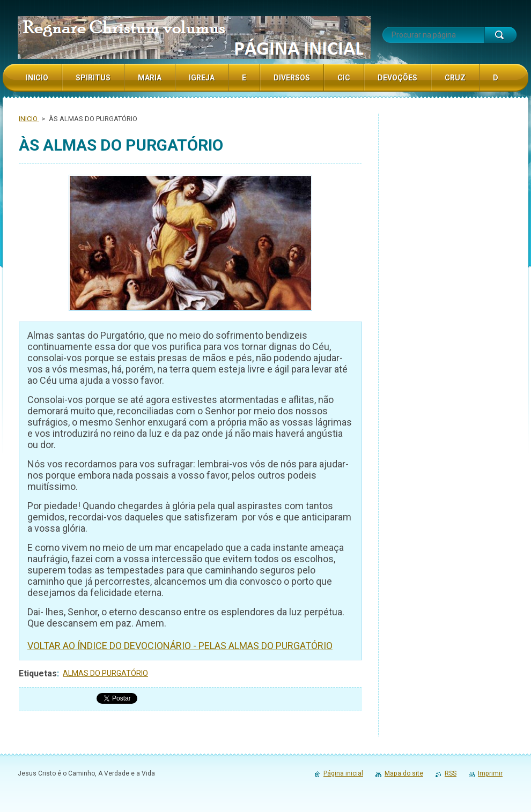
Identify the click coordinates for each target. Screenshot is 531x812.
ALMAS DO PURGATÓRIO (105, 673)
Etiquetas (38, 673)
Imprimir (490, 773)
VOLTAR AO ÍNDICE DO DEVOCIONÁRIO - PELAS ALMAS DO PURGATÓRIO (180, 646)
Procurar (500, 35)
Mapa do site (404, 773)
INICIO (29, 119)
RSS (451, 773)
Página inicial (343, 773)
